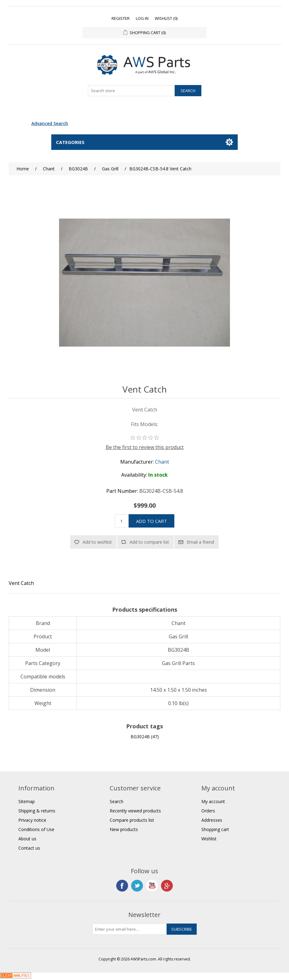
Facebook (122, 886)
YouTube (152, 886)
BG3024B (140, 737)
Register (121, 18)
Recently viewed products (135, 811)
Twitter (137, 886)
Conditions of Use (36, 829)
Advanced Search (50, 123)
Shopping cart (215, 829)
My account (213, 801)
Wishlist (209, 839)
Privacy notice (32, 820)
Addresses (212, 820)
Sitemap (27, 801)
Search (117, 801)
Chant (162, 462)
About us (27, 839)
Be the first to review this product (145, 447)
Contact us (29, 848)
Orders (208, 811)
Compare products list (132, 820)
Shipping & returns (37, 811)
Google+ (167, 886)
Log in (142, 18)
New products (124, 829)
